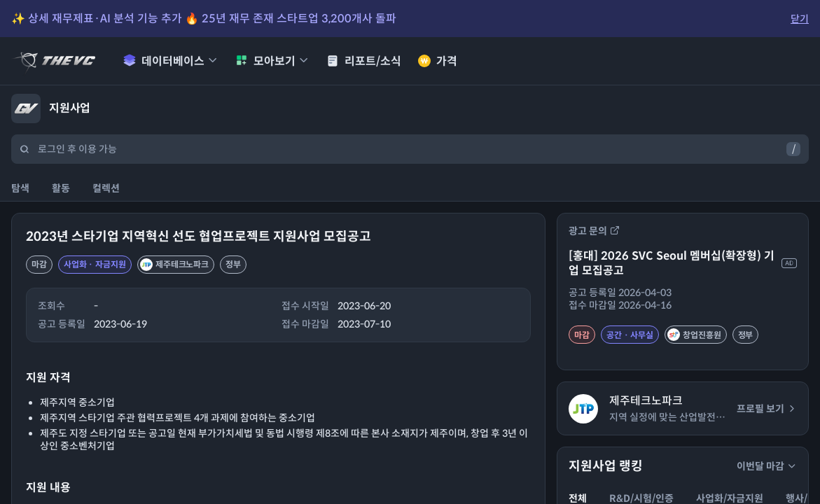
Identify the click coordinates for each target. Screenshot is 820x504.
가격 (438, 61)
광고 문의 (594, 231)
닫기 (800, 19)
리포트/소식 (364, 61)
